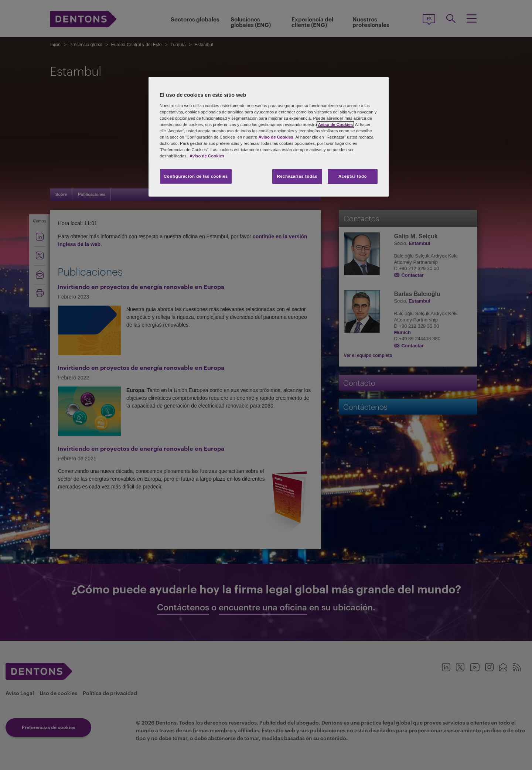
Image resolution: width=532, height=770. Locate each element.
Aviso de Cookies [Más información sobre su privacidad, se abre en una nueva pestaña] (207, 156)
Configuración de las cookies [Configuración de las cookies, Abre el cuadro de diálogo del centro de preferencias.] (196, 176)
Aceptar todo (353, 176)
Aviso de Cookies (335, 125)
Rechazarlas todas (297, 176)
